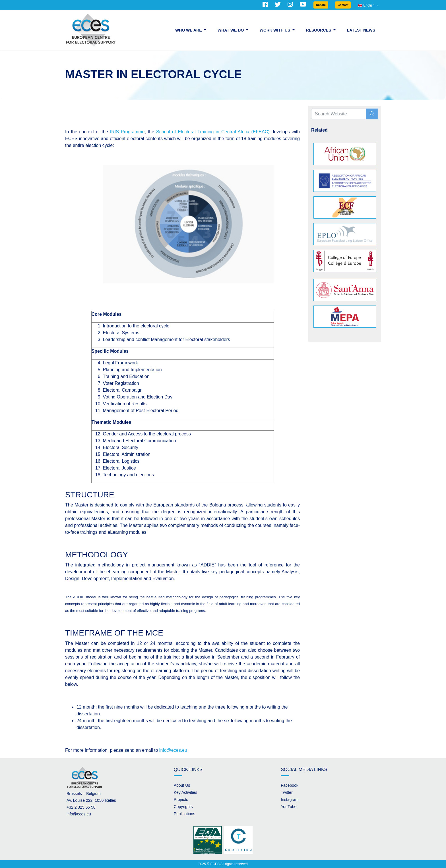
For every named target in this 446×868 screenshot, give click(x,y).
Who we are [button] (189, 30)
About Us (182, 785)
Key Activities (185, 792)
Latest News (361, 30)
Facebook (289, 785)
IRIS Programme (127, 132)
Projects (181, 800)
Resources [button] (319, 30)
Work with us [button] (275, 30)
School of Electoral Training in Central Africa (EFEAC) (213, 132)
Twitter (287, 792)
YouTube (289, 807)
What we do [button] (231, 30)
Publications (185, 814)
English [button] (367, 5)
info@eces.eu (173, 750)
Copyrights (183, 807)
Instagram (290, 800)
